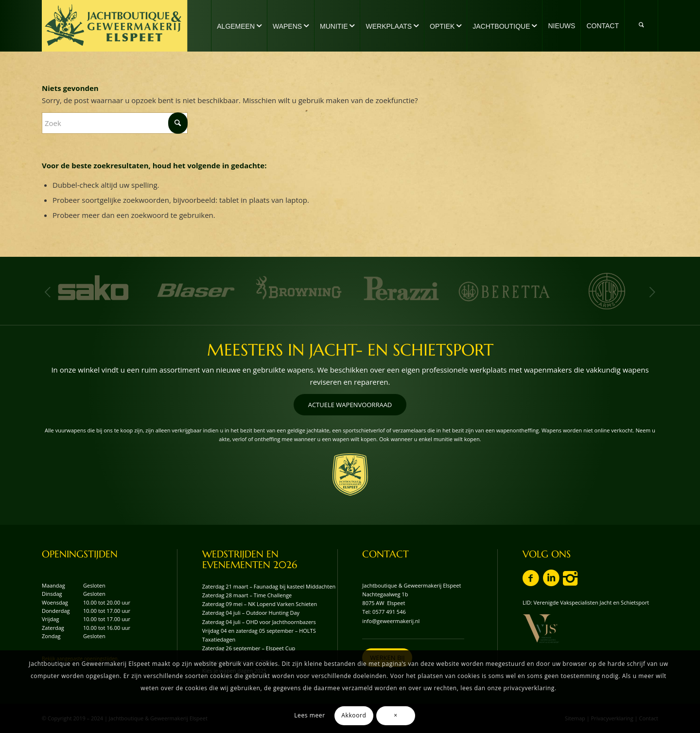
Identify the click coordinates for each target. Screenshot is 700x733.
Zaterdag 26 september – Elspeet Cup (249, 648)
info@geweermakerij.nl (391, 621)
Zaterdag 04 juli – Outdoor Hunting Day (251, 613)
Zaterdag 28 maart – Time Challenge (247, 595)
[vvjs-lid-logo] (541, 629)
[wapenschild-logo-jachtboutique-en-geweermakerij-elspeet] (350, 474)
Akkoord (354, 715)
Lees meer (309, 715)
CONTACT (385, 554)
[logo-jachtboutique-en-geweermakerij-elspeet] (115, 26)
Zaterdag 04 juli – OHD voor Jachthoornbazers (259, 622)
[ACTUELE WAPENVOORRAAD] (350, 405)
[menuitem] (239, 26)
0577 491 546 (389, 612)
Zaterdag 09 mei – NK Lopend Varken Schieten (260, 604)
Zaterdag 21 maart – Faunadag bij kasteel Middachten (269, 586)
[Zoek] (641, 26)
